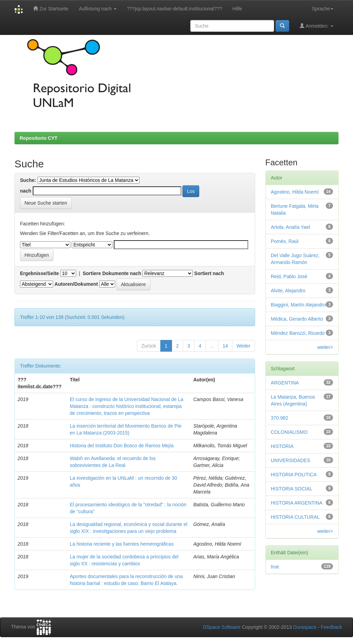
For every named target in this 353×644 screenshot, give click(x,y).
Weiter (243, 346)
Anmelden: (316, 26)
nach (26, 191)
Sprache (323, 9)
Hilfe (237, 9)
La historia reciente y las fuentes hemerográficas (122, 544)
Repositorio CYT (39, 138)
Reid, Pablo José (289, 276)
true (275, 567)
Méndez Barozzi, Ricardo (298, 333)
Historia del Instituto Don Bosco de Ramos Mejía (122, 446)
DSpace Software (222, 627)
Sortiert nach (209, 273)
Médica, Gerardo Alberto (297, 319)
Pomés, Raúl (285, 241)
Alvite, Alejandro (288, 291)
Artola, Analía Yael (291, 227)
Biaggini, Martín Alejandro (299, 305)
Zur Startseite (51, 8)
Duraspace (305, 627)
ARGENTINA (285, 383)
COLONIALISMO (289, 432)
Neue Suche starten (46, 203)
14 (225, 346)
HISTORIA (282, 446)
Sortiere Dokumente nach (112, 273)
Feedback (331, 627)
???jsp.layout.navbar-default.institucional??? (174, 9)
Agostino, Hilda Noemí (295, 192)
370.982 (280, 418)
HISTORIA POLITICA (294, 475)
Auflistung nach (98, 9)
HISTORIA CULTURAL (295, 517)
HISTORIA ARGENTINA (297, 503)
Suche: (28, 180)
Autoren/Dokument (76, 284)
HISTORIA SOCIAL (292, 489)
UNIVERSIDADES (291, 460)
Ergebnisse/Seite (39, 273)
